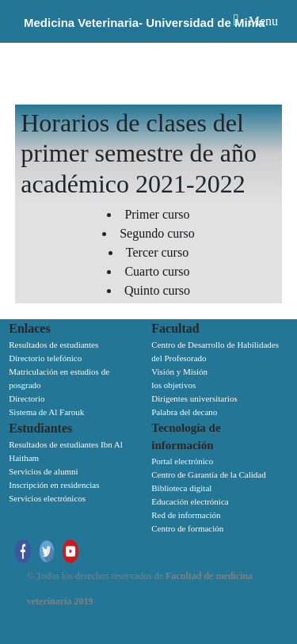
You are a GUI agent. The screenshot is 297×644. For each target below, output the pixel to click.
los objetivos (173, 385)
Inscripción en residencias (54, 485)
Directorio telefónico (45, 358)
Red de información (186, 515)
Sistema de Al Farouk (46, 412)
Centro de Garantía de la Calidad (208, 474)
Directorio (27, 398)
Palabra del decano (184, 412)
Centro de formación (187, 528)
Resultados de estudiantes (53, 345)
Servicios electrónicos (47, 498)
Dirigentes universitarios (194, 398)
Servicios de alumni (43, 471)
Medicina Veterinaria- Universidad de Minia (144, 23)
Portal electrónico (182, 461)
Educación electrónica (190, 501)
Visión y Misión (179, 372)
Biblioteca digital (181, 488)
